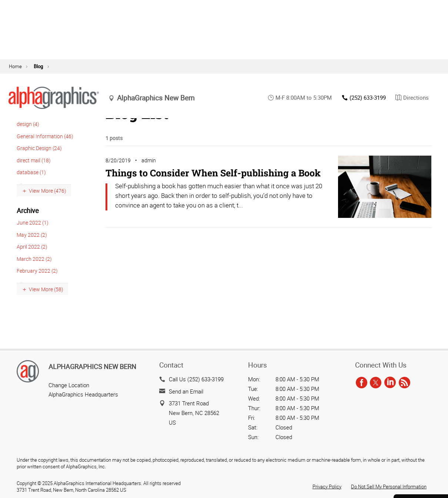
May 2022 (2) (32, 250)
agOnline (427, 8)
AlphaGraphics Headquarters (83, 394)
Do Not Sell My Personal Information (389, 487)
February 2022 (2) (37, 286)
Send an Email (186, 391)
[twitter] (376, 383)
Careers (421, 467)
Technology (241, 64)
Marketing (192, 64)
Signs (96, 64)
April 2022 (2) (32, 262)
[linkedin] (390, 383)
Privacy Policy (327, 487)
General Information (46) (45, 151)
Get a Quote (421, 426)
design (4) (28, 139)
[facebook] (362, 383)
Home (15, 82)
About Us (333, 8)
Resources (284, 64)
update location (216, 40)
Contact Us (392, 8)
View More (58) (46, 304)
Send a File (421, 447)
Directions (412, 35)
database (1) (31, 187)
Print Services (141, 64)
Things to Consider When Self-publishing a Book (213, 188)
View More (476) (48, 206)
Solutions (325, 64)
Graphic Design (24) (39, 163)
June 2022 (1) (33, 238)
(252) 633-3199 (363, 35)
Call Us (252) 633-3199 (196, 379)
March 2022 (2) (34, 274)
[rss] (404, 383)
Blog (364, 8)
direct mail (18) (34, 175)
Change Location (69, 385)
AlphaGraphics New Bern (92, 366)
